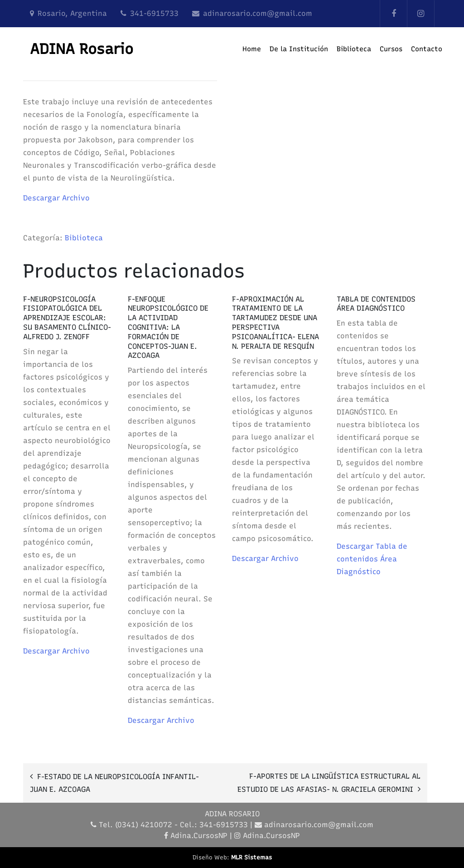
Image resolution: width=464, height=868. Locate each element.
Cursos (391, 49)
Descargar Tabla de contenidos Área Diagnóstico (372, 559)
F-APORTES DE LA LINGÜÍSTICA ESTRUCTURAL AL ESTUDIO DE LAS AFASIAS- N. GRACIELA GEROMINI (329, 783)
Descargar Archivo (56, 198)
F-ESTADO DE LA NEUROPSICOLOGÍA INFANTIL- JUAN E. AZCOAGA (114, 783)
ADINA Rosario (82, 49)
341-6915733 (154, 13)
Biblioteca (354, 49)
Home (252, 49)
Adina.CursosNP (199, 836)
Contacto (427, 49)
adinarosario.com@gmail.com (258, 13)
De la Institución (299, 49)
